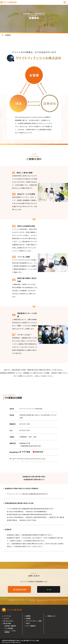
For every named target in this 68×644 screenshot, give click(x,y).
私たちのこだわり (8, 621)
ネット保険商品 (9, 628)
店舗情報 (28, 616)
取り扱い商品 (7, 623)
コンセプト (7, 618)
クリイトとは (7, 616)
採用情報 (28, 618)
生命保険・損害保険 (10, 626)
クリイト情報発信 (31, 626)
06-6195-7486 (25, 424)
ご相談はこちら (51, 616)
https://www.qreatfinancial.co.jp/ (32, 459)
